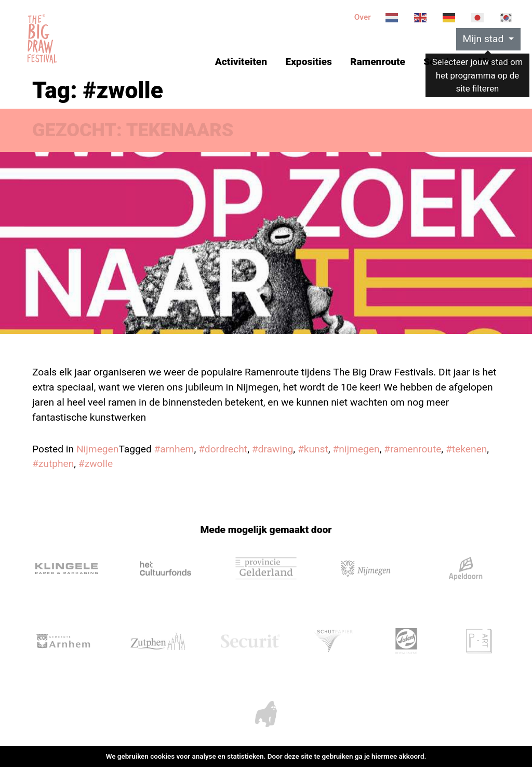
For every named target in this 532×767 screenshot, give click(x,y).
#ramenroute (413, 449)
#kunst (313, 449)
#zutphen (53, 464)
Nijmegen (98, 449)
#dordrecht (223, 449)
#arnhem (174, 449)
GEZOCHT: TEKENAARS (133, 130)
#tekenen (466, 449)
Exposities (308, 62)
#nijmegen (356, 449)
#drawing (273, 449)
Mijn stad (485, 39)
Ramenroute (378, 62)
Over (363, 17)
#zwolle (96, 464)
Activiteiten (241, 62)
